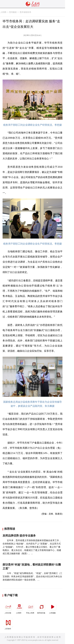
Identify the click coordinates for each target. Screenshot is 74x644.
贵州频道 (13, 12)
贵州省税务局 (25, 12)
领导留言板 (41, 608)
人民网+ (19, 608)
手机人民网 (30, 608)
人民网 (3, 12)
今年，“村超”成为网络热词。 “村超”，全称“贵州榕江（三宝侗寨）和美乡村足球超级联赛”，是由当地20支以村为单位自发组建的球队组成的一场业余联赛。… (32, 576)
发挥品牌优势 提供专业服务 (19, 536)
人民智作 (8, 624)
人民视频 (53, 608)
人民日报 (8, 608)
